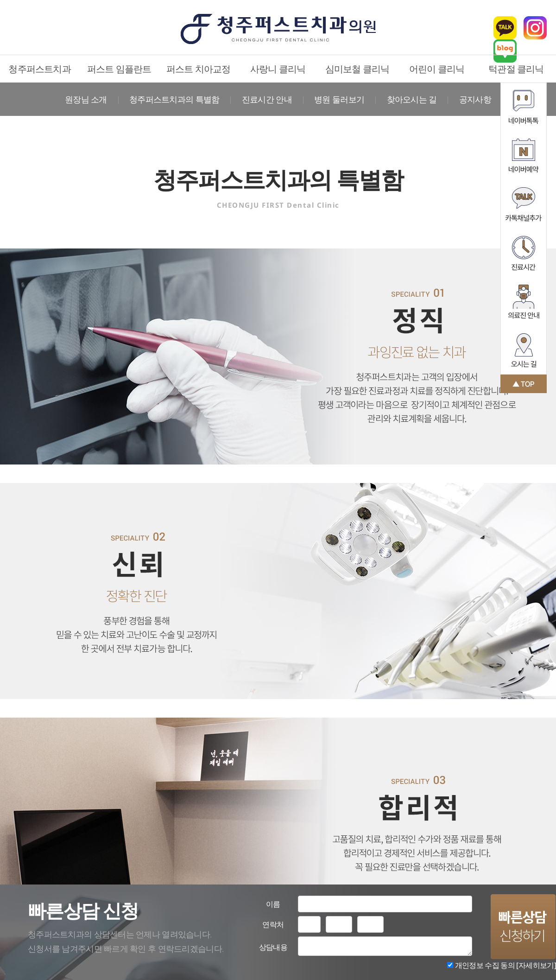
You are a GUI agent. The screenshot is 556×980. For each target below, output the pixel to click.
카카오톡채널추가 (524, 204)
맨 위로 (524, 384)
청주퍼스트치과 (39, 69)
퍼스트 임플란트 (119, 69)
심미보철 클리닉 (357, 69)
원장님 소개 (86, 99)
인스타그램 (535, 28)
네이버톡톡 (524, 107)
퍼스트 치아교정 (199, 69)
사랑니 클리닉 (278, 69)
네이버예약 (524, 156)
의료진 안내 (524, 302)
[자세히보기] (536, 965)
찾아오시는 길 (412, 99)
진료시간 (524, 253)
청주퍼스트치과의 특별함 (174, 99)
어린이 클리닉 (437, 69)
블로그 (505, 51)
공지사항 (475, 99)
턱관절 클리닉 (516, 69)
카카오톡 (505, 28)
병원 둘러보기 (339, 99)
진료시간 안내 (267, 99)
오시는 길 (524, 350)
